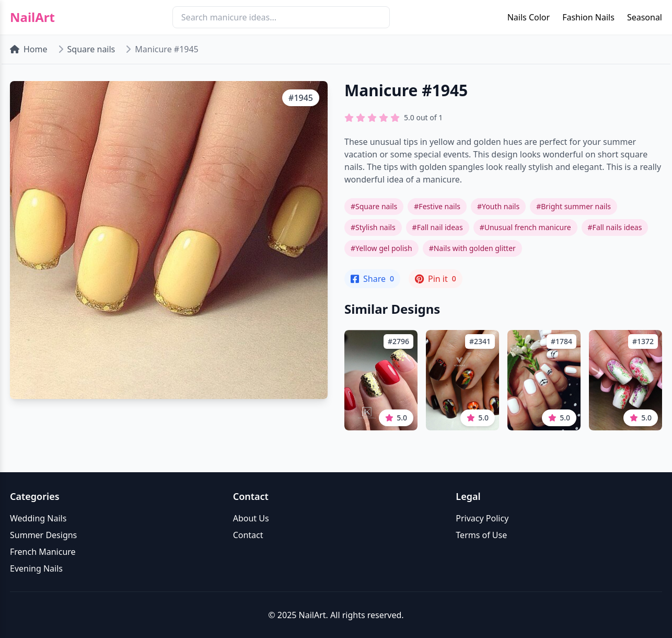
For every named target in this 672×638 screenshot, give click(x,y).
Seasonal (645, 17)
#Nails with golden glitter (472, 248)
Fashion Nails (588, 17)
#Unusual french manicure (525, 227)
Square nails (91, 49)
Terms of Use (481, 535)
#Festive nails (437, 206)
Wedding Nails (38, 518)
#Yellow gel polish (381, 248)
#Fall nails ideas (615, 227)
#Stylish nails (373, 227)
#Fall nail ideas (438, 227)
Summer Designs (43, 535)
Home (29, 49)
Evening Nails (36, 568)
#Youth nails (498, 206)
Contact (248, 535)
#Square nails (374, 206)
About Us (251, 518)
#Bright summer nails (573, 206)
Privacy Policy (482, 518)
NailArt (32, 17)
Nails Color (529, 17)
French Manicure (43, 552)
